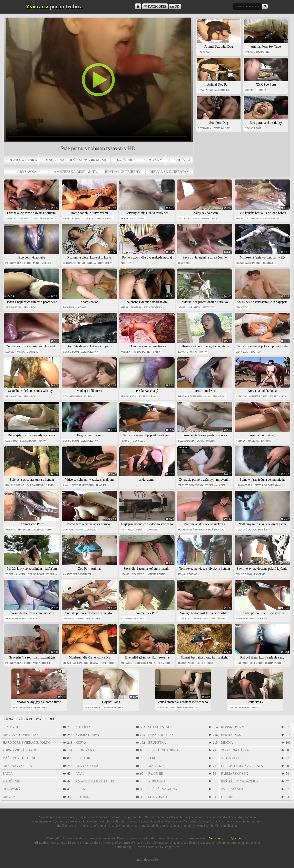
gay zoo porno (37, 708)
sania (182, 307)
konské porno (188, 352)
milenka (11, 530)
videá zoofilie (215, 530)
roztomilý (205, 128)
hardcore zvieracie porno (36, 530)
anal (214, 218)
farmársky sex (234, 774)
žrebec (250, 90)
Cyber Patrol (238, 838)
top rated (127, 530)
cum (208, 396)
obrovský (152, 160)
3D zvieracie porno (248, 263)
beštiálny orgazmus (89, 160)
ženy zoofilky (104, 218)
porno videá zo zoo (18, 263)
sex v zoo (184, 218)
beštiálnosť (271, 218)
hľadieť (126, 441)
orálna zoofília (239, 708)
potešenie (11, 781)
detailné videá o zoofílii (214, 90)
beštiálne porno (74, 263)
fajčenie (125, 160)
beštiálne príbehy (123, 172)
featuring (152, 530)
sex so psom (53, 160)
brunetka (157, 743)
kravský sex (244, 485)
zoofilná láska (22, 160)
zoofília (25, 218)
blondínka (180, 160)
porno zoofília (86, 530)
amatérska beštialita (75, 172)
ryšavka (28, 172)
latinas (81, 307)
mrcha (240, 218)
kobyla (262, 90)
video (140, 530)
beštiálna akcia (43, 218)
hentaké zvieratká (190, 396)
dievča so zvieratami (170, 172)
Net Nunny (216, 838)
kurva (125, 307)
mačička (253, 441)
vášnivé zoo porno (257, 52)
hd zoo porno (142, 352)
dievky (50, 485)
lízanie (10, 352)
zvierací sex (222, 128)
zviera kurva (71, 218)
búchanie (242, 663)
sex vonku (158, 797)
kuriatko (11, 218)
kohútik (241, 396)
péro (142, 218)
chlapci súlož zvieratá (242, 766)
